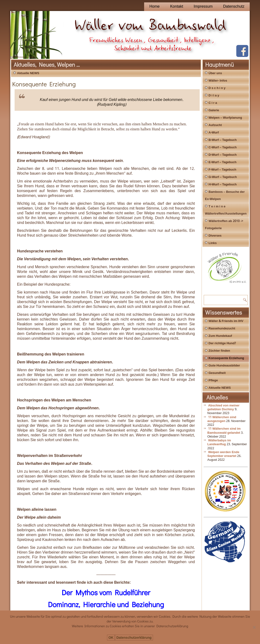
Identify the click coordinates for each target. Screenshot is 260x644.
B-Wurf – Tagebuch (223, 140)
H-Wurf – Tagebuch (223, 185)
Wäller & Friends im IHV (226, 321)
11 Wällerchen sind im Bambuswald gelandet (224, 431)
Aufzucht (215, 125)
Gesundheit (217, 373)
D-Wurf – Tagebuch (223, 155)
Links (213, 243)
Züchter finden (219, 351)
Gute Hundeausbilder (224, 366)
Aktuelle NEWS (28, 73)
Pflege (213, 380)
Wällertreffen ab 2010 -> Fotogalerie (224, 225)
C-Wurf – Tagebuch (223, 147)
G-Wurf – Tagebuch (223, 177)
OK (111, 638)
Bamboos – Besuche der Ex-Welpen (225, 196)
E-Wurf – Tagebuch (223, 162)
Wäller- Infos (218, 81)
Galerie (214, 110)
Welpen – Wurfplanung (225, 118)
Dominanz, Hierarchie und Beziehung (106, 604)
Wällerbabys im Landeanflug (219, 442)
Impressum (203, 7)
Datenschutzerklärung (134, 638)
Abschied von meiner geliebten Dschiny (223, 408)
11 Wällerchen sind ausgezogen (222, 419)
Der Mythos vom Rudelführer (106, 592)
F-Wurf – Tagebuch (222, 170)
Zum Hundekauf (220, 336)
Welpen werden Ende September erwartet (223, 454)
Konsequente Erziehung (226, 358)
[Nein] (254, 627)
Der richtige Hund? (222, 343)
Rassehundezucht (222, 329)
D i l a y (214, 96)
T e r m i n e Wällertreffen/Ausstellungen (226, 210)
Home (155, 7)
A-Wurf (214, 133)
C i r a (213, 103)
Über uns (215, 73)
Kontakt (177, 7)
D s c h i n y (217, 88)
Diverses (215, 236)
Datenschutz (234, 7)
